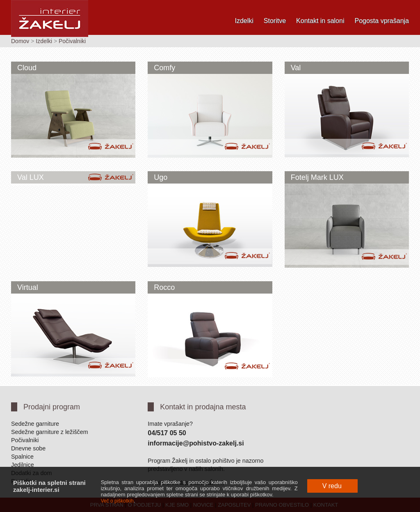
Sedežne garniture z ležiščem (50, 432)
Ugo (161, 177)
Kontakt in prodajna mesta (203, 407)
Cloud (27, 68)
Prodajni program (52, 407)
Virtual (28, 287)
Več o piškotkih (117, 501)
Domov (20, 41)
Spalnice (22, 457)
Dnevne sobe (28, 448)
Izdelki (244, 21)
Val (296, 68)
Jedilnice (23, 465)
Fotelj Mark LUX (317, 177)
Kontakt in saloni (320, 21)
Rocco (164, 287)
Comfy (164, 68)
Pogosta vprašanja (382, 21)
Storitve (275, 21)
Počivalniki (72, 41)
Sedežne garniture (35, 424)
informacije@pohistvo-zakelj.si (196, 443)
